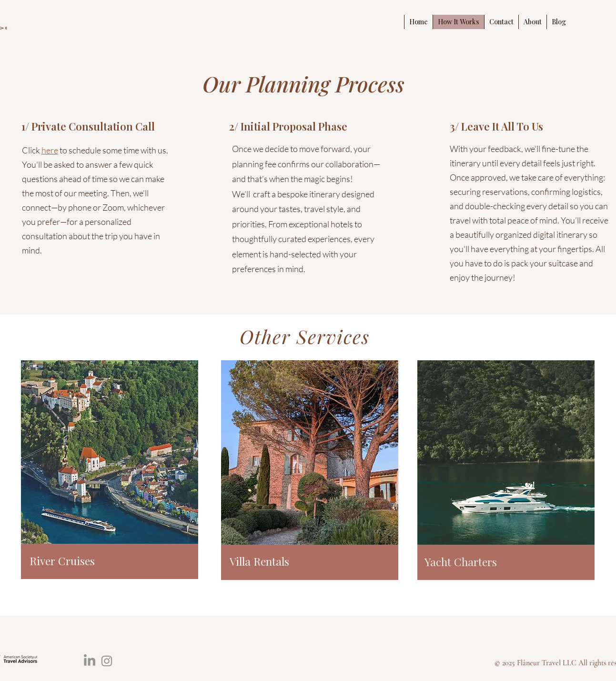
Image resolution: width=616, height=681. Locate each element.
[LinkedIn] (90, 661)
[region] (110, 472)
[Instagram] (107, 661)
